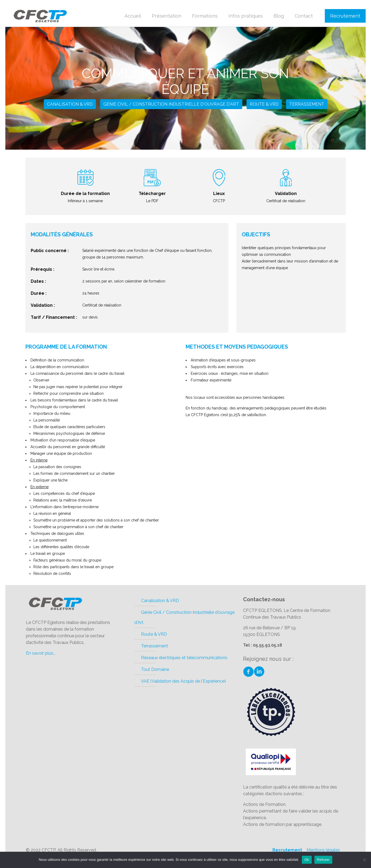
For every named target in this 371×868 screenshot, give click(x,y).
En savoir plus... (41, 653)
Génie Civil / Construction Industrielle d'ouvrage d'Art (171, 104)
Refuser (323, 860)
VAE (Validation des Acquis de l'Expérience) (183, 681)
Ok (307, 860)
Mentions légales (323, 850)
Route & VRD (264, 104)
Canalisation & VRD (70, 104)
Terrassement (307, 104)
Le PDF (152, 201)
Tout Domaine (155, 669)
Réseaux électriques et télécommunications (184, 658)
